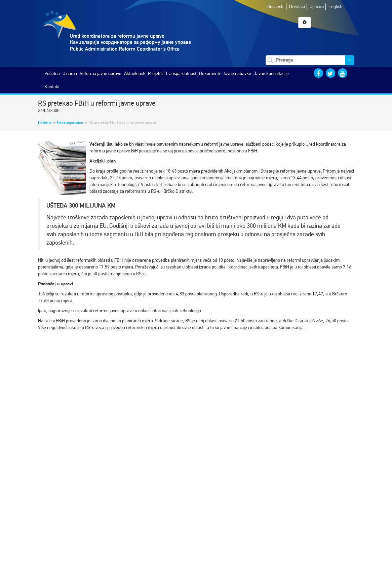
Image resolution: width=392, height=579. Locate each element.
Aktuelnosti (135, 74)
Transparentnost (181, 74)
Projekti (155, 74)
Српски (317, 7)
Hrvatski (297, 7)
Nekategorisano (70, 122)
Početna (52, 74)
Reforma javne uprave (101, 74)
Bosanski (276, 7)
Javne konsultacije (271, 74)
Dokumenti (209, 74)
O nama (70, 74)
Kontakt (52, 87)
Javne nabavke (237, 74)
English (335, 7)
